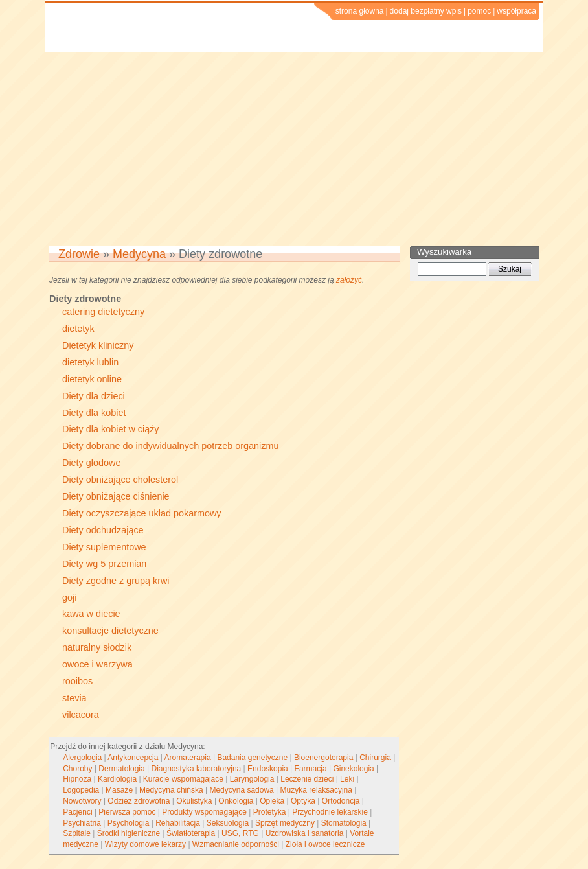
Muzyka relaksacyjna (316, 790)
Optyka (303, 801)
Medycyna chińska (171, 790)
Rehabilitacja (178, 823)
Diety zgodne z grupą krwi (116, 581)
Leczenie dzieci (307, 779)
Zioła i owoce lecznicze (325, 844)
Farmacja (311, 769)
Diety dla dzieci (94, 396)
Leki (347, 779)
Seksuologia (228, 823)
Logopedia (81, 790)
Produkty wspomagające (204, 812)
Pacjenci (77, 812)
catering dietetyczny (103, 312)
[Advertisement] (294, 149)
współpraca (516, 11)
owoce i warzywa (97, 664)
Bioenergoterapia (323, 758)
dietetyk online (92, 379)
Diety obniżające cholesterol (120, 480)
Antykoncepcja (133, 758)
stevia (74, 698)
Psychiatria (82, 823)
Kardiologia (117, 779)
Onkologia (236, 801)
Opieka (272, 801)
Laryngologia (252, 779)
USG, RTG (240, 833)
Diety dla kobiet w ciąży (111, 429)
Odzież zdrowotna (139, 801)
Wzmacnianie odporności (236, 844)
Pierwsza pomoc (127, 812)
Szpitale (77, 833)
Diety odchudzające (103, 530)
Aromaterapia (188, 758)
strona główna (360, 11)
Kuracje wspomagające (183, 779)
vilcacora (81, 715)
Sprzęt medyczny (285, 823)
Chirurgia (375, 758)
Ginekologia (353, 769)
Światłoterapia (191, 833)
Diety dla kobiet (94, 413)
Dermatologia (121, 769)
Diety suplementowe (104, 547)
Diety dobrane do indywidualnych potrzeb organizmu (170, 446)
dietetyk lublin (90, 362)
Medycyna (139, 254)
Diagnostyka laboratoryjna (197, 769)
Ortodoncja (341, 801)
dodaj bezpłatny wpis (426, 11)
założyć (349, 280)
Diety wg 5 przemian (104, 564)
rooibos (77, 681)
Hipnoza (77, 779)
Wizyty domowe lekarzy (145, 844)
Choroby (77, 769)
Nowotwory (82, 801)
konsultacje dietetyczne (110, 631)
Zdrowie (79, 254)
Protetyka (270, 812)
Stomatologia (344, 823)
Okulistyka (194, 801)
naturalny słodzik (97, 647)
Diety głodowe (91, 463)
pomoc (479, 11)
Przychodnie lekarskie (330, 812)
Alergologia (82, 758)
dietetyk (78, 329)
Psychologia (129, 823)
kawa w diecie (91, 614)
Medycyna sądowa (241, 790)
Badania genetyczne (252, 758)
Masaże (119, 790)
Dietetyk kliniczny (98, 345)
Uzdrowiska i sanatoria (305, 833)
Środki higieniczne (129, 833)
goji (69, 597)
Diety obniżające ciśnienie (116, 496)
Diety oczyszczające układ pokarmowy (142, 513)
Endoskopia (268, 769)
